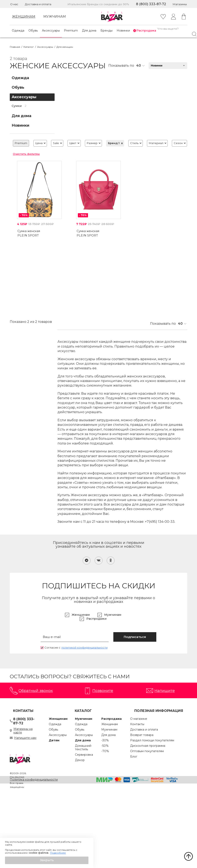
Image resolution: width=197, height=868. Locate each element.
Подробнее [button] (58, 853)
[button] (47, 860)
